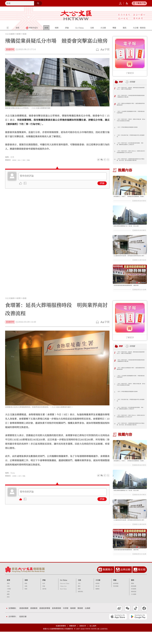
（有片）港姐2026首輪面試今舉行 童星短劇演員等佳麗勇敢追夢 (131, 105)
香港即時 (10, 49)
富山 (21, 160)
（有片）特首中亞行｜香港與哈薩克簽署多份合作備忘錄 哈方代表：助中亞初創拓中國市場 (131, 160)
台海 (8, 604)
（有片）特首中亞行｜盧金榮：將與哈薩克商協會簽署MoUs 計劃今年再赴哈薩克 (131, 89)
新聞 (18, 34)
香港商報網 (24, 621)
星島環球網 (56, 621)
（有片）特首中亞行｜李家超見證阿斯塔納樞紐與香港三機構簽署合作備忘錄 (131, 97)
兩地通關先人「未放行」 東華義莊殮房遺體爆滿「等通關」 (130, 198)
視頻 (26, 592)
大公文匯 (76, 15)
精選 (26, 601)
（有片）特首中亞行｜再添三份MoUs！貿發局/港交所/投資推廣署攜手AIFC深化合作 (131, 152)
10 (115, 159)
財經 (8, 609)
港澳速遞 (134, 604)
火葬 (21, 482)
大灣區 (9, 601)
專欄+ (133, 596)
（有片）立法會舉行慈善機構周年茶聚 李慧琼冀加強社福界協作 (131, 113)
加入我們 (93, 638)
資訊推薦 (134, 599)
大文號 (98, 592)
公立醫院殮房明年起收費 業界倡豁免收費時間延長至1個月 (130, 260)
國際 (8, 607)
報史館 (142, 582)
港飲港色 (80, 604)
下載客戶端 (141, 3)
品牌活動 (125, 582)
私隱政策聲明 (61, 638)
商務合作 (83, 638)
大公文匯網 (10, 34)
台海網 (87, 621)
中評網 (66, 621)
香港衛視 (34, 621)
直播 (26, 599)
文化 (79, 596)
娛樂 (79, 601)
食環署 (15, 482)
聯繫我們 (73, 638)
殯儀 (32, 160)
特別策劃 (116, 599)
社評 (44, 596)
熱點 (26, 596)
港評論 (44, 601)
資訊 (133, 592)
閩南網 (80, 621)
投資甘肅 (23, 629)
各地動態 (134, 601)
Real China (63, 601)
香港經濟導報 (45, 621)
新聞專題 (116, 596)
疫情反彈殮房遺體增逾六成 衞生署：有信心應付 (130, 229)
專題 (115, 592)
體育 (79, 599)
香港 (25, 34)
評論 (102, 183)
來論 (44, 599)
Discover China (65, 596)
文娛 (79, 592)
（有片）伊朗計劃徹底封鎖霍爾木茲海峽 (131, 128)
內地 (8, 599)
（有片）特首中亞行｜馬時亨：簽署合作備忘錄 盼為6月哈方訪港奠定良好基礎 (131, 121)
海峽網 (73, 621)
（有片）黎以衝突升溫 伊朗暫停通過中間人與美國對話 (131, 137)
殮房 (27, 160)
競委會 (15, 160)
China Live (63, 599)
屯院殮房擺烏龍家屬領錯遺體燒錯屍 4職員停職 (129, 292)
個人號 (97, 599)
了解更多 (130, 73)
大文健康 (134, 607)
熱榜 (122, 82)
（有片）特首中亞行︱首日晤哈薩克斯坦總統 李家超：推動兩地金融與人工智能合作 (131, 144)
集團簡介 (108, 582)
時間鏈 (135, 82)
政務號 (97, 596)
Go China (64, 592)
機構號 (97, 601)
